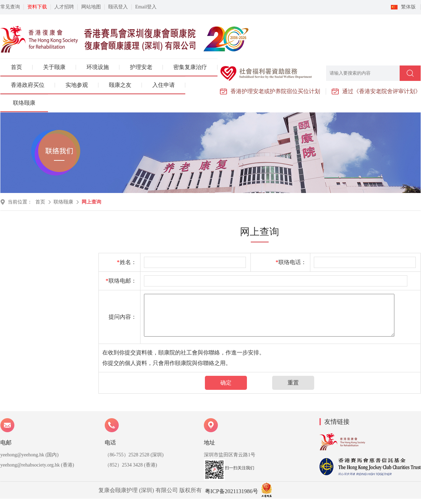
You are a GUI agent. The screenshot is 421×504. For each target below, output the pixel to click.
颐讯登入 (118, 7)
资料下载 (37, 7)
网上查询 (91, 202)
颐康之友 (120, 85)
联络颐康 (24, 103)
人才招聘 (64, 7)
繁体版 (408, 7)
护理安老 (141, 67)
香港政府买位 (28, 85)
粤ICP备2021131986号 (232, 491)
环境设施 (98, 67)
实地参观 (77, 85)
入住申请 (164, 85)
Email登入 (146, 7)
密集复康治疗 (190, 67)
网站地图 (91, 7)
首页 (16, 67)
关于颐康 (54, 67)
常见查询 (10, 7)
